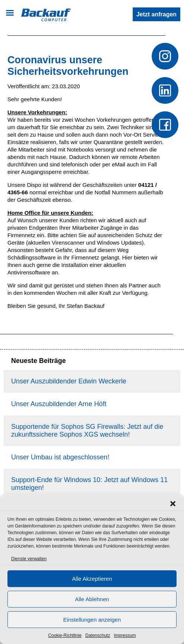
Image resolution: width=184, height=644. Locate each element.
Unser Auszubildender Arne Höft (59, 404)
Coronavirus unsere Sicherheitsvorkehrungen (68, 66)
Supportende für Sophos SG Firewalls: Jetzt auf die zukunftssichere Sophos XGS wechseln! (87, 431)
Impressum (125, 635)
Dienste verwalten (29, 559)
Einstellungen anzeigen (92, 620)
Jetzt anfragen (156, 14)
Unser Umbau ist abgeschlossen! (60, 457)
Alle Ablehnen (92, 599)
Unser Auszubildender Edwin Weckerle (69, 381)
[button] (173, 504)
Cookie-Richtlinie (65, 635)
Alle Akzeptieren (92, 579)
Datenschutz (98, 635)
